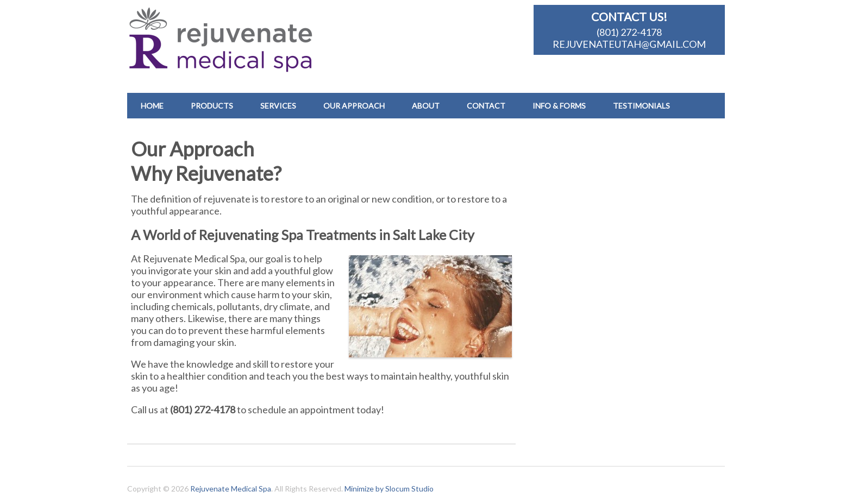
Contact (486, 106)
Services (278, 106)
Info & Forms (559, 106)
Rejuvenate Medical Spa (231, 489)
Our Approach (354, 106)
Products (212, 106)
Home (152, 106)
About (426, 106)
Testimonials (641, 106)
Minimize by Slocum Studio (389, 489)
